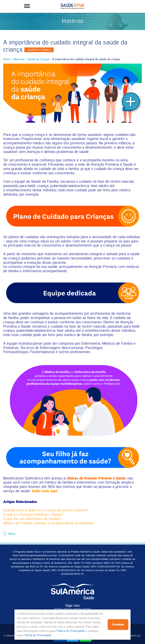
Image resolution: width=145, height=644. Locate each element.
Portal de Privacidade (38, 635)
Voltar (10, 534)
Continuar (118, 624)
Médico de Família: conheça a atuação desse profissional (48, 523)
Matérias (19, 59)
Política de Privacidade (71, 631)
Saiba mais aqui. (45, 491)
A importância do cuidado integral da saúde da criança (86, 59)
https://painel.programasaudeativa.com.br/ (35, 555)
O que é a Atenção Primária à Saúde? (33, 514)
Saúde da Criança (38, 59)
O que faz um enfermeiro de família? (32, 519)
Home (7, 59)
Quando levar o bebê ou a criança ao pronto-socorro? (46, 510)
